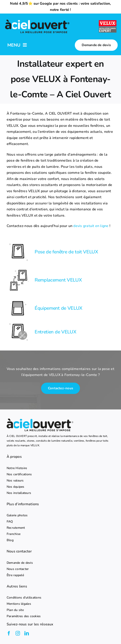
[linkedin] (27, 633)
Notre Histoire (17, 468)
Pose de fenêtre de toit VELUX (66, 252)
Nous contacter (18, 569)
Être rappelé (15, 575)
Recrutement (16, 528)
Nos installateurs (19, 493)
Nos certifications (19, 474)
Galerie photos (17, 515)
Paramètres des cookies (24, 616)
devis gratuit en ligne (91, 226)
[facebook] (9, 633)
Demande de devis (20, 563)
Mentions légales (19, 604)
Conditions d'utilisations (24, 598)
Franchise (14, 534)
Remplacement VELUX (58, 280)
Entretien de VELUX (55, 332)
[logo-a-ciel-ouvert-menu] (37, 20)
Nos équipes (16, 487)
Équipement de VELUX (59, 308)
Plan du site (15, 610)
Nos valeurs (15, 481)
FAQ (10, 522)
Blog (10, 540)
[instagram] (18, 633)
